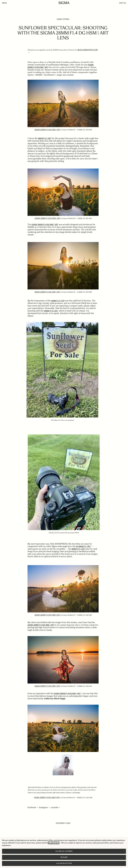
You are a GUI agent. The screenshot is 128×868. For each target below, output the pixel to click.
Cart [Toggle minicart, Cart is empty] (123, 3)
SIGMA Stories (63, 19)
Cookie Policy (54, 843)
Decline (64, 857)
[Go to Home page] (64, 3)
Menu (4, 3)
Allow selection (64, 863)
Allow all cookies (64, 851)
